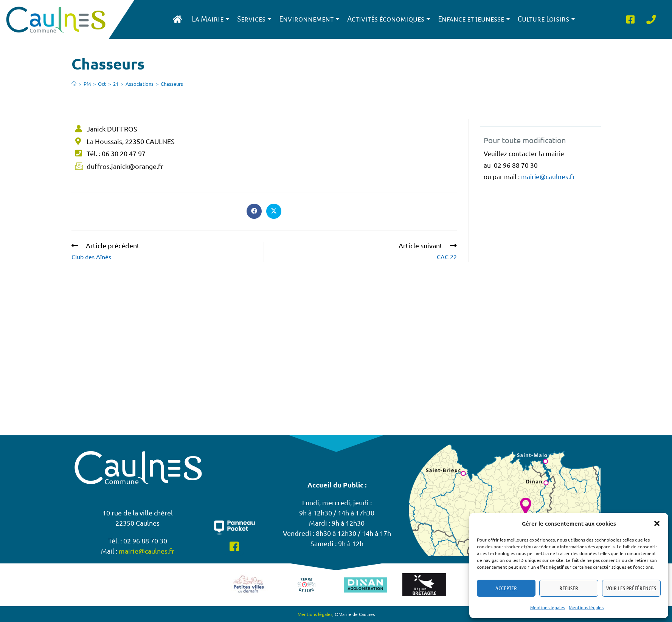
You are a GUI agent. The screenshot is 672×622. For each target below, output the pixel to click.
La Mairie (211, 19)
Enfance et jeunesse (474, 19)
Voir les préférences (631, 588)
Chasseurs (172, 84)
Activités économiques (389, 19)
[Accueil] (74, 84)
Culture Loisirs (546, 19)
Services (254, 19)
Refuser (569, 588)
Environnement (309, 19)
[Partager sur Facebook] (254, 211)
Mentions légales (548, 607)
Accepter (506, 588)
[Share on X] (274, 211)
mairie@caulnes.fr (548, 176)
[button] (657, 523)
